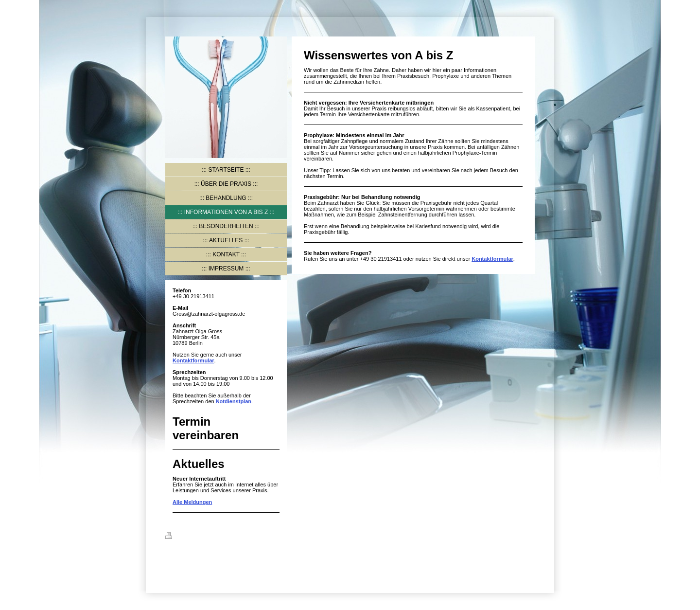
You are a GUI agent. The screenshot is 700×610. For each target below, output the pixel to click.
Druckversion (188, 537)
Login (527, 536)
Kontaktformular (193, 360)
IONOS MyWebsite (215, 559)
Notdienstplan (234, 401)
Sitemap (224, 537)
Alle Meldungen (192, 502)
